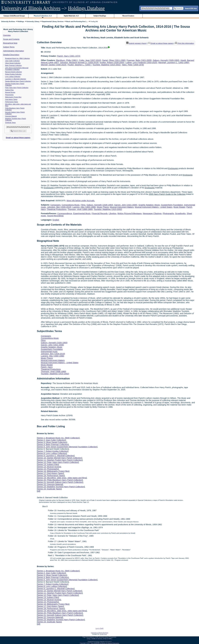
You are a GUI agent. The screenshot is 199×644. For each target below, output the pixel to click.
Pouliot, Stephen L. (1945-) (79, 65)
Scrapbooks (180, 213)
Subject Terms (9, 47)
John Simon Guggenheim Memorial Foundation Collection (17, 69)
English (56, 220)
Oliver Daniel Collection (13, 63)
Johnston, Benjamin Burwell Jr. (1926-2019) (79, 63)
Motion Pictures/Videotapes (130, 213)
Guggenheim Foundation (172, 205)
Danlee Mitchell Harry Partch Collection (18, 81)
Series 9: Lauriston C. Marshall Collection (56, 456)
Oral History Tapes (11, 99)
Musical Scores (10, 92)
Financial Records (100, 213)
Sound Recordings (55, 216)
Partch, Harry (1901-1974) (69, 56)
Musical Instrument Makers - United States (154, 207)
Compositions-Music (71, 205)
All (38, 491)
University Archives (8, 21)
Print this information (184, 43)
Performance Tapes (12, 102)
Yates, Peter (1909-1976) (133, 65)
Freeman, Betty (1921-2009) (139, 60)
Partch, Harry (47, 367)
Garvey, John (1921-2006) (126, 205)
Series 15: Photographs (48, 469)
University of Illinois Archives (31, 8)
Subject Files (9, 90)
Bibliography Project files (13, 97)
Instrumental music (49, 352)
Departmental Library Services (53, 21)
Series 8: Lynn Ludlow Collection (52, 453)
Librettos (113, 213)
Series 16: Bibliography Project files (53, 471)
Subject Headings (100, 16)
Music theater (179, 207)
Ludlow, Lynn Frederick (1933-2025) (141, 63)
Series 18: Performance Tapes (51, 476)
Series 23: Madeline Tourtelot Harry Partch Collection (61, 487)
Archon (98, 642)
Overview (7, 35)
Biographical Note (10, 43)
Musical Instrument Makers (122, 207)
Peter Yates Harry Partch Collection (17, 88)
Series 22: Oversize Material (50, 484)
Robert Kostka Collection (13, 74)
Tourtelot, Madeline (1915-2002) (107, 65)
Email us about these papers (18, 138)
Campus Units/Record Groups (14, 16)
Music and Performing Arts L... (77, 21)
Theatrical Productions (57, 209)
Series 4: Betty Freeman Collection (53, 445)
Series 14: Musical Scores (49, 467)
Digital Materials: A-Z (71, 16)
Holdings (21, 21)
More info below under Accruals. (81, 201)
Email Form (103, 634)
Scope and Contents (11, 39)
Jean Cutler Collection (12, 61)
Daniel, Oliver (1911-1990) (114, 60)
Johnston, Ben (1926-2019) (59, 207)
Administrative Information (14, 51)
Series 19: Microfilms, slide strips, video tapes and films (62, 478)
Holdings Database (86, 8)
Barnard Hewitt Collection (14, 72)
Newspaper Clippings (152, 213)
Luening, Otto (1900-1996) (84, 207)
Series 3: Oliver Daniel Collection (52, 442)
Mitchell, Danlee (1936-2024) (54, 65)
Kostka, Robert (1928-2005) (112, 63)
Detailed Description (11, 55)
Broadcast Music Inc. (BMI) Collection (18, 58)
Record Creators (128, 16)
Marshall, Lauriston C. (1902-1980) (174, 63)
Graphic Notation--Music (149, 205)
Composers (55, 205)
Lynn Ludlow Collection (13, 77)
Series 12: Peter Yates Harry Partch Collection (58, 462)
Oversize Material (11, 116)
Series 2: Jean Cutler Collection (51, 440)
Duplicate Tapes (11, 123)
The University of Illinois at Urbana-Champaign (105, 643)
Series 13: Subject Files (48, 464)
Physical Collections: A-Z (43, 16)
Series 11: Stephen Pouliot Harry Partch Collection (60, 460)
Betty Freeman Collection (14, 65)
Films (83, 205)
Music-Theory (103, 207)
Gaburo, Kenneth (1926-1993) (166, 60)
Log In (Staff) (99, 628)
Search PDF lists (191, 8)
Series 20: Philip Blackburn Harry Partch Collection (60, 480)
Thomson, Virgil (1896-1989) (80, 209)
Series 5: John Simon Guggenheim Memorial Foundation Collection (67, 447)
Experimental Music (82, 213)
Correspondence (65, 213)
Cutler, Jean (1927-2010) (90, 60)
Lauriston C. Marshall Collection (16, 79)
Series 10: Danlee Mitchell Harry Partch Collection (59, 458)
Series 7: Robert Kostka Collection (53, 451)
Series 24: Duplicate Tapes (49, 489)
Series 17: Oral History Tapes (50, 473)
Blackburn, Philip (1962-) (67, 60)
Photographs (9, 95)
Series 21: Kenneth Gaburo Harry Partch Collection (60, 482)
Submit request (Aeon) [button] (136, 43)
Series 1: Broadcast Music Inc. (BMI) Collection (58, 438)
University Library (33, 21)
